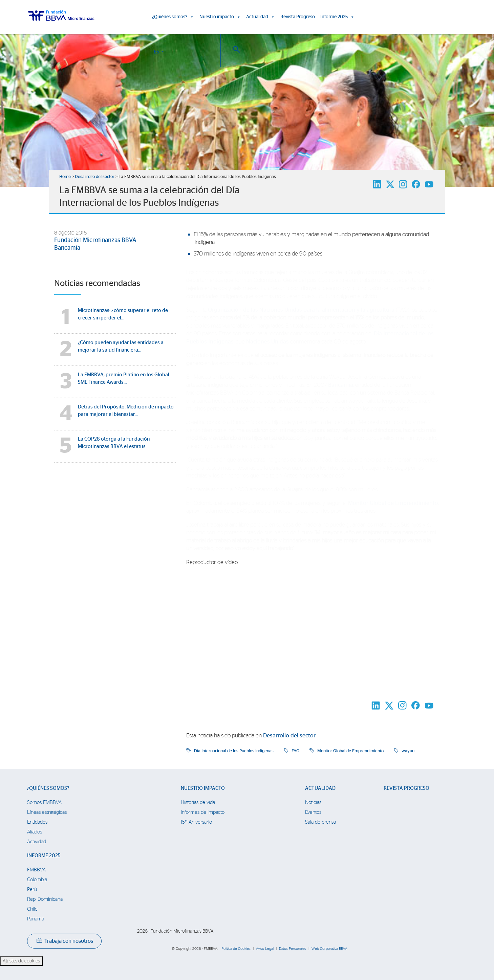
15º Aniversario (196, 822)
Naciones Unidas (267, 342)
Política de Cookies (236, 949)
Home (65, 177)
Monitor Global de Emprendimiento (393, 503)
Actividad (37, 842)
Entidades (37, 822)
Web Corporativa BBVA (329, 949)
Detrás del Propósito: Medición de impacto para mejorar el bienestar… (126, 411)
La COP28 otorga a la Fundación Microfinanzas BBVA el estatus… (114, 443)
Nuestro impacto (220, 17)
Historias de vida (198, 803)
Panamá (36, 919)
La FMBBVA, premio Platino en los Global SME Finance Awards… (124, 378)
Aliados (35, 832)
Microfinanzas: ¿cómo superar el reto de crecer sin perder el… (123, 314)
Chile (32, 909)
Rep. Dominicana (45, 899)
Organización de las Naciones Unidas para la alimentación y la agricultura (302, 310)
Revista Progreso (298, 17)
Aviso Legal (265, 949)
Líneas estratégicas (47, 812)
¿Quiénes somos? (173, 17)
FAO (295, 751)
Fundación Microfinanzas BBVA (95, 240)
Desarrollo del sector (95, 177)
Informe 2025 (337, 17)
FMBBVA (36, 870)
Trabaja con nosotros (65, 941)
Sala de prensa (320, 822)
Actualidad (261, 17)
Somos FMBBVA (44, 803)
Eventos (313, 812)
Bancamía (67, 248)
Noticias (313, 803)
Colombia (37, 880)
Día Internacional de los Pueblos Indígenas (234, 751)
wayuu (408, 751)
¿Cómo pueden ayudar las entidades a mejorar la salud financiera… (121, 346)
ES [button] (423, 18)
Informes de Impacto (203, 812)
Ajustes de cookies (21, 961)
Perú (32, 889)
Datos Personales (293, 949)
